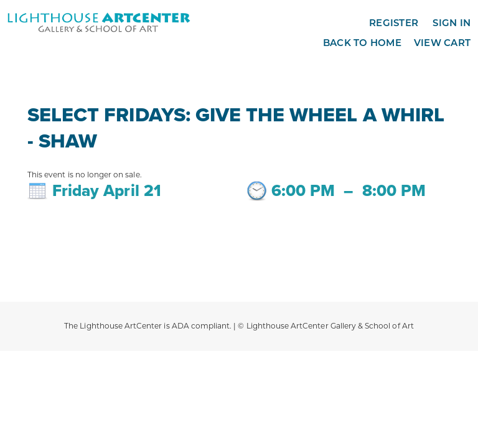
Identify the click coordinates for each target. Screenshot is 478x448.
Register (394, 23)
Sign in (452, 23)
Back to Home (362, 43)
